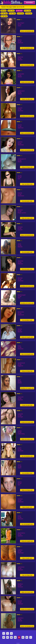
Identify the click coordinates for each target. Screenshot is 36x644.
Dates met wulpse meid (27, 218)
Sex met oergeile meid (27, 252)
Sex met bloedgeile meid (27, 524)
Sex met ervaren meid (27, 201)
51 (23, 637)
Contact (18, 643)
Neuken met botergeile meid (27, 626)
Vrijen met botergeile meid (27, 354)
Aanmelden (29, 3)
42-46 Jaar (20, 13)
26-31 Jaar (27, 11)
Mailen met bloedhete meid (27, 133)
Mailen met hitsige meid (27, 490)
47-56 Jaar (29, 13)
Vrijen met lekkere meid (27, 184)
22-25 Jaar (19, 11)
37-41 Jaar (12, 13)
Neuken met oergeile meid (27, 609)
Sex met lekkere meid (27, 320)
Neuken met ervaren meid (27, 82)
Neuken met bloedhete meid (27, 31)
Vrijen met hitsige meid (27, 575)
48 (11, 637)
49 (15, 637)
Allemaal (3, 11)
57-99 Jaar (4, 16)
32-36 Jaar (4, 13)
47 (8, 637)
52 (27, 637)
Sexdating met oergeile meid (27, 388)
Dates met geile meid (27, 507)
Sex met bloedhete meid (27, 48)
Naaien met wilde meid (27, 99)
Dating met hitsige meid (27, 167)
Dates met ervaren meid (27, 439)
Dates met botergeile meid (27, 65)
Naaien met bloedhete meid (27, 150)
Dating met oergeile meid (27, 337)
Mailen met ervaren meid (27, 592)
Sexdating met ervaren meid (27, 116)
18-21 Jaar (11, 11)
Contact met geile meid (27, 405)
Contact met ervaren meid (27, 422)
